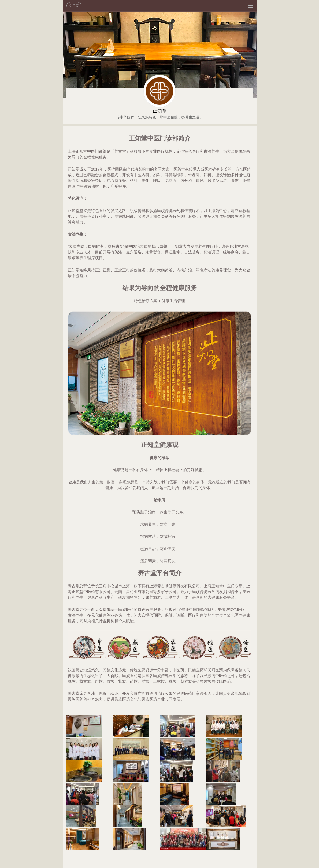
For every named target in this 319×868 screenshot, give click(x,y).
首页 (76, 6)
